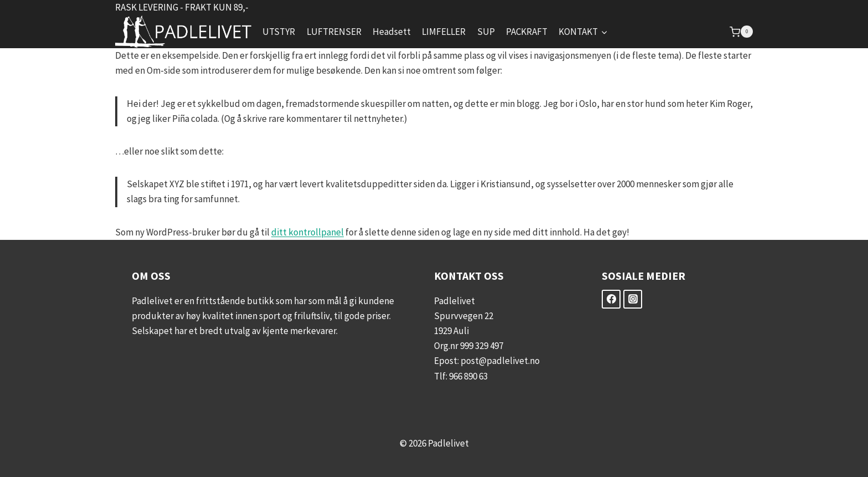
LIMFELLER (444, 32)
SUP (486, 32)
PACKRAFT (527, 32)
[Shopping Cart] (741, 32)
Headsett (392, 32)
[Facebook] (611, 299)
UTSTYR (279, 32)
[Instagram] (633, 299)
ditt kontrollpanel (308, 232)
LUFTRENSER (334, 32)
